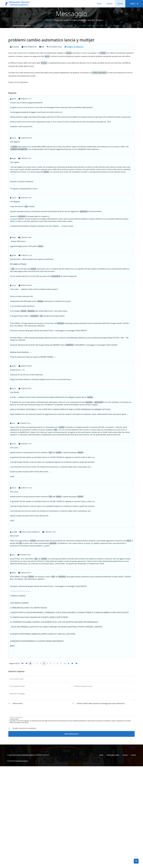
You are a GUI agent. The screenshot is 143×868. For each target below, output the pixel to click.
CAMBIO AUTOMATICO (75, 47)
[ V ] (119, 26)
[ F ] (59, 26)
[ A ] (37, 26)
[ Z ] (128, 26)
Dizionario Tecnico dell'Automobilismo (22, 755)
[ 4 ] (33, 26)
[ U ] (115, 26)
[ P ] (98, 26)
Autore (133, 755)
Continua (13, 219)
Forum (120, 4)
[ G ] (63, 26)
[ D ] (50, 26)
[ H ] (68, 26)
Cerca (134, 4)
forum (50, 20)
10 (65, 663)
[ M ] (84, 26)
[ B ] (42, 26)
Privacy (125, 755)
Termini (109, 4)
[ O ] (93, 26)
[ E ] (55, 26)
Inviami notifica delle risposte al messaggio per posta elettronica (101, 741)
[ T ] (110, 26)
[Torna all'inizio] (136, 861)
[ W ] (124, 26)
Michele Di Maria (22, 761)
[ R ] (102, 26)
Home (99, 4)
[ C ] (46, 26)
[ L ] (80, 26)
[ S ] (106, 26)
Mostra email (18, 741)
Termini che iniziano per (22, 26)
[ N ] (89, 26)
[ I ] (72, 26)
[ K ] (76, 26)
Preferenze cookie (113, 755)
